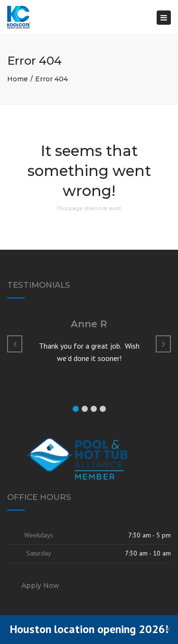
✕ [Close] (168, 629)
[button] (76, 409)
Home (18, 79)
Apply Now (40, 585)
